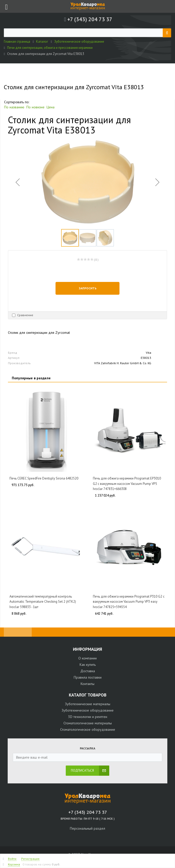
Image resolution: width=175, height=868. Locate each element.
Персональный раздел (87, 828)
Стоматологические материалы (88, 723)
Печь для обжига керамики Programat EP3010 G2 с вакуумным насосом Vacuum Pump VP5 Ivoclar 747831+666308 (127, 484)
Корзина (14, 864)
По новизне (35, 107)
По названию (14, 107)
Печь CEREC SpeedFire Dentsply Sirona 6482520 (44, 478)
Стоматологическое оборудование (88, 729)
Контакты (87, 684)
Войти (12, 859)
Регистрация (30, 859)
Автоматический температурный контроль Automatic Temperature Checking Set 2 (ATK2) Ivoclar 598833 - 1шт (43, 602)
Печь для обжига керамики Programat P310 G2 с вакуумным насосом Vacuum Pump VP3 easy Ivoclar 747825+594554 (129, 602)
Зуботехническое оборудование (88, 710)
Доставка (88, 671)
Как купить (88, 665)
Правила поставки (88, 677)
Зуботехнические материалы (88, 704)
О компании (87, 658)
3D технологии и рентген (88, 717)
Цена (51, 107)
